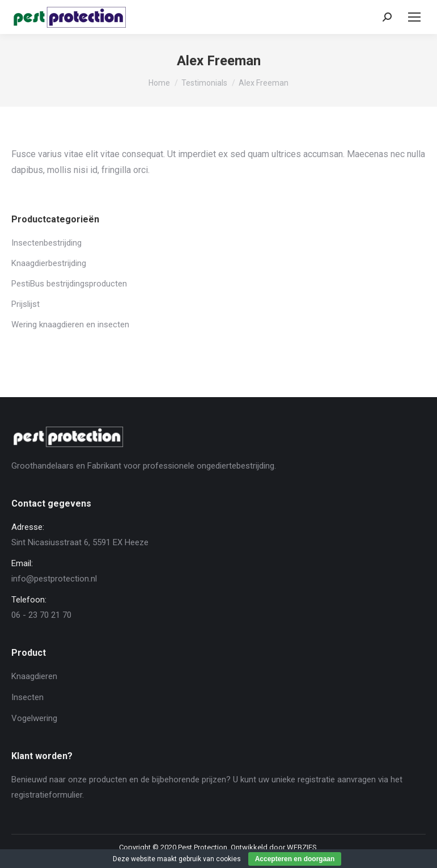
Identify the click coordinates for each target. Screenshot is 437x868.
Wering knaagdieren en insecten (70, 325)
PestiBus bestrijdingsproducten (69, 284)
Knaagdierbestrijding (49, 263)
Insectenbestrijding (46, 243)
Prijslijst (26, 304)
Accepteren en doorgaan (295, 859)
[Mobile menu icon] (414, 17)
